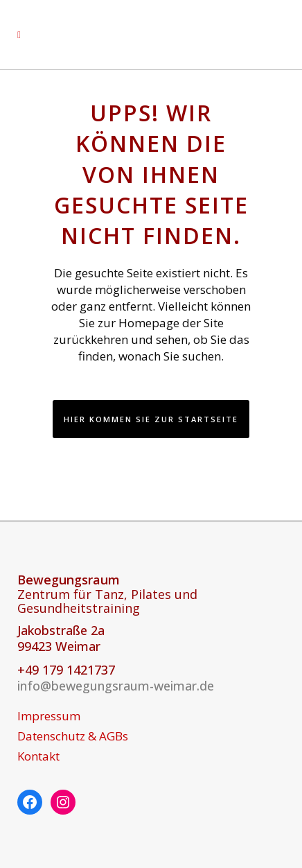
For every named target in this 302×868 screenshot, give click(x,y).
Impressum (49, 716)
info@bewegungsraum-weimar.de (116, 686)
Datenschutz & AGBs (73, 736)
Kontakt (38, 756)
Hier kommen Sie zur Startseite (151, 419)
